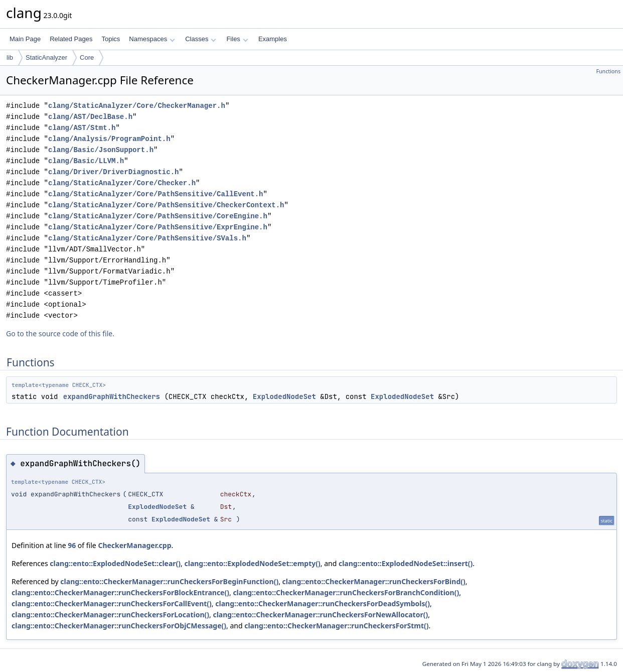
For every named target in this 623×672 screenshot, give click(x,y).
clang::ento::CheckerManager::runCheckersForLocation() (110, 615)
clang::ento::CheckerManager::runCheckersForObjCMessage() (119, 626)
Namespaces (152, 39)
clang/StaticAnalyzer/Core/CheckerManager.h (137, 106)
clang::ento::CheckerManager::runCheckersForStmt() (336, 626)
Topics (111, 39)
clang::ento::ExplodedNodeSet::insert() (406, 563)
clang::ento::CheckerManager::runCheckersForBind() (374, 581)
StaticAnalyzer (46, 57)
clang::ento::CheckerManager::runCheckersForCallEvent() (112, 603)
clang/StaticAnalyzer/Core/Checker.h (122, 183)
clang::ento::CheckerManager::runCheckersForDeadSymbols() (323, 603)
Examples (273, 39)
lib (10, 57)
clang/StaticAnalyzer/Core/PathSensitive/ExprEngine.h (158, 227)
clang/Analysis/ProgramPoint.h (109, 139)
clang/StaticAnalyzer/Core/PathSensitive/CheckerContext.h (166, 205)
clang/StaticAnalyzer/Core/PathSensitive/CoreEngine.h (158, 216)
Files (237, 39)
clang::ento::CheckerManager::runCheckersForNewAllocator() (320, 615)
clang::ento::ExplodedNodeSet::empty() (252, 563)
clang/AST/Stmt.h (82, 128)
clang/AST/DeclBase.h (90, 117)
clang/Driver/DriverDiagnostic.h (113, 172)
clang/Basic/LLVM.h (86, 161)
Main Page (25, 39)
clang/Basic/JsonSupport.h (101, 150)
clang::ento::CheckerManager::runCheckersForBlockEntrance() (120, 592)
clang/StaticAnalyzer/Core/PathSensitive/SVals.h (147, 238)
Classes (201, 39)
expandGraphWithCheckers (112, 396)
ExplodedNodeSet (284, 396)
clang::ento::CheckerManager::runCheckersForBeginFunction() (169, 581)
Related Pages (71, 39)
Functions (608, 71)
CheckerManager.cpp (134, 545)
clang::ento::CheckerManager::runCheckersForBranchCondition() (346, 592)
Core (87, 57)
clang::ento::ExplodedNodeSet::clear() (115, 563)
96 (72, 545)
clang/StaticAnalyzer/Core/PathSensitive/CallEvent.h (155, 194)
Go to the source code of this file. (60, 333)
